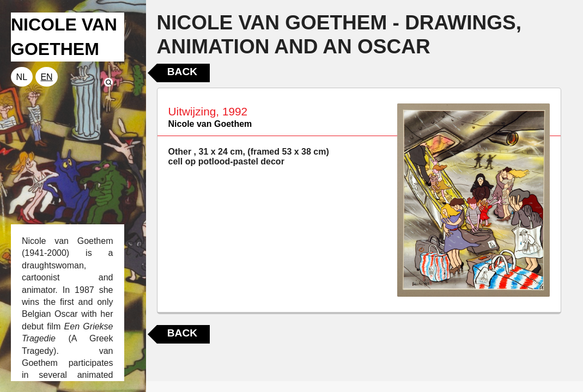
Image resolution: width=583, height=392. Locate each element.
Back (182, 72)
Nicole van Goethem (210, 124)
